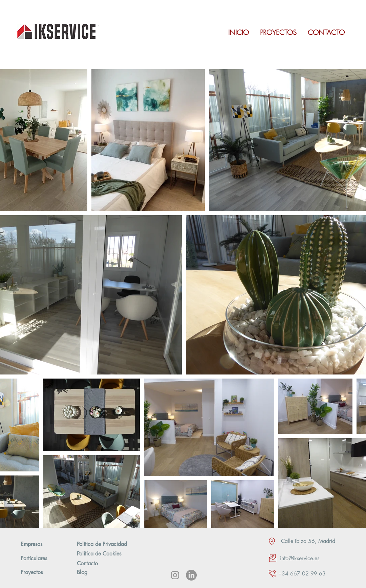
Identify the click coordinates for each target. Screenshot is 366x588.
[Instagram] (175, 575)
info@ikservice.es (300, 558)
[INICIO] (239, 33)
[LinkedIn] (191, 575)
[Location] (272, 541)
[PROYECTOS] (278, 33)
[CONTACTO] (326, 33)
